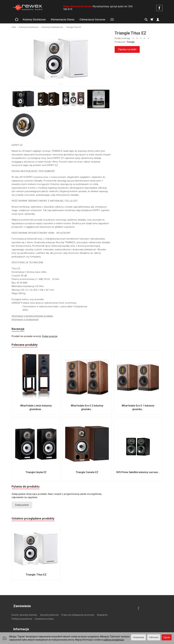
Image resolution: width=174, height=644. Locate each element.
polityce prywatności (114, 640)
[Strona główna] (27, 7)
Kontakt (26, 631)
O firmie (16, 631)
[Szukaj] (146, 20)
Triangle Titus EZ (36, 576)
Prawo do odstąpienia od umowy (78, 612)
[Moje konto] (158, 20)
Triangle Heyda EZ (36, 473)
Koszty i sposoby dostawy (24, 612)
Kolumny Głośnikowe (34, 20)
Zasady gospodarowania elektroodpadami (54, 631)
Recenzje (19, 329)
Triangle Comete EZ (87, 473)
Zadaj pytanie (22, 506)
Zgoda (167, 637)
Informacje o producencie (25, 319)
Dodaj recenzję (50, 337)
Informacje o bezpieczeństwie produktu (32, 316)
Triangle (131, 42)
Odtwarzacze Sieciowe (92, 20)
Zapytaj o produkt (127, 49)
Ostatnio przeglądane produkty (35, 520)
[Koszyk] (152, 20)
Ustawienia (138, 637)
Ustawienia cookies (44, 616)
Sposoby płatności (49, 612)
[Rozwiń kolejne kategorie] (112, 20)
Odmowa (154, 637)
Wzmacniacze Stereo (63, 20)
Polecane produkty (26, 346)
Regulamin (102, 612)
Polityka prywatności (22, 616)
